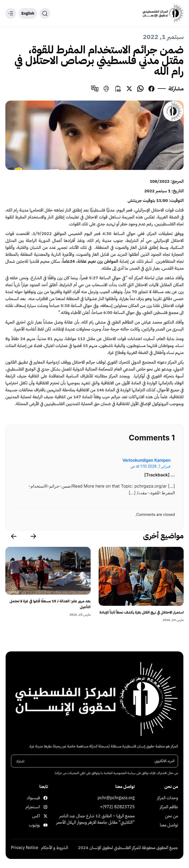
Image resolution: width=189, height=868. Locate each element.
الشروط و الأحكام (54, 848)
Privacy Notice (25, 848)
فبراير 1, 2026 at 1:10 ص (151, 466)
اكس (43, 816)
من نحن (171, 816)
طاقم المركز (169, 807)
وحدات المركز (168, 798)
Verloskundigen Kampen (146, 460)
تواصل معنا (169, 825)
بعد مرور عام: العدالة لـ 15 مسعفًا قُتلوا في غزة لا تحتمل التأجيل (50, 604)
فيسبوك (43, 798)
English (28, 13)
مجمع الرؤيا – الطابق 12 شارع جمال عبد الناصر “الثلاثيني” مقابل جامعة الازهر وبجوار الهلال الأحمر (95, 819)
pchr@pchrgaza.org (116, 798)
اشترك (20, 761)
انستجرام (43, 807)
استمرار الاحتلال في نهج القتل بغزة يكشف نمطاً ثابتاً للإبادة (142, 612)
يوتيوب (43, 825)
